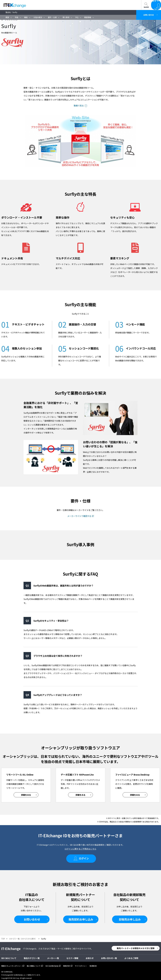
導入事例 (66, 17)
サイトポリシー (81, 964)
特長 (17, 17)
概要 (7, 17)
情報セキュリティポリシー (12, 964)
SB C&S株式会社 (52, 964)
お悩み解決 (38, 17)
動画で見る (79, 106)
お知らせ (90, 956)
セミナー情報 (45, 5)
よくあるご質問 (131, 956)
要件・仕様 (52, 17)
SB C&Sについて (65, 5)
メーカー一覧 (53, 956)
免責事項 (93, 964)
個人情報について (34, 964)
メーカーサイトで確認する (79, 516)
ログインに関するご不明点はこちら (80, 849)
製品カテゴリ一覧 (32, 956)
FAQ (77, 17)
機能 (26, 17)
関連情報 (88, 17)
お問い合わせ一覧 (86, 5)
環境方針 (67, 964)
